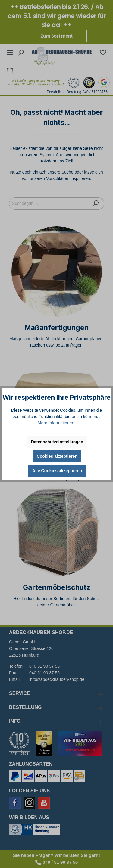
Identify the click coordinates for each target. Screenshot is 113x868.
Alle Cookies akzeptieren (57, 471)
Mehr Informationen (56, 423)
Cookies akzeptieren (57, 456)
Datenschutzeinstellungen (57, 442)
